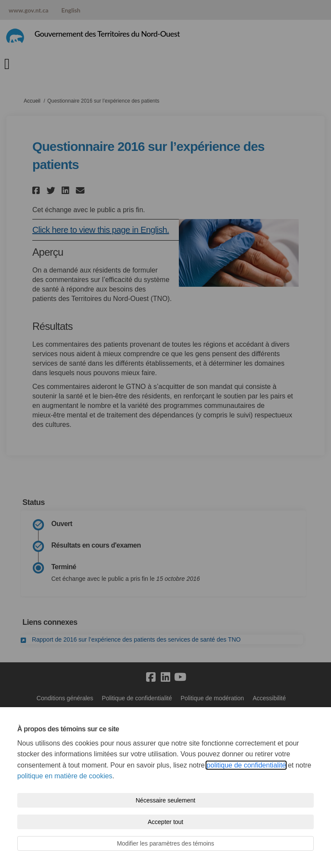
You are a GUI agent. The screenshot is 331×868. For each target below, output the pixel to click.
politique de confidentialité (246, 765)
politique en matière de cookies (65, 776)
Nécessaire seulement (166, 800)
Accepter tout (166, 822)
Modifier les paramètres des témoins (165, 843)
